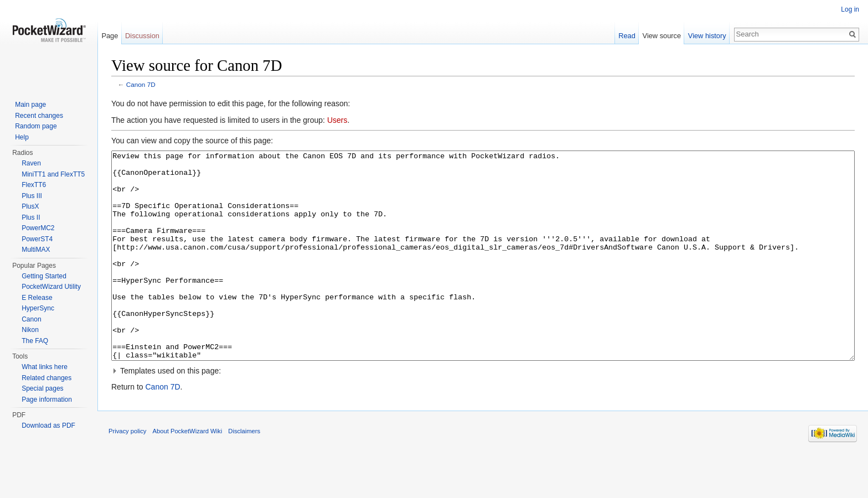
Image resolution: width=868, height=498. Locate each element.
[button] (483, 412)
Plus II (31, 217)
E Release (37, 298)
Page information (47, 400)
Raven (31, 163)
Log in (850, 9)
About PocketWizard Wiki (188, 473)
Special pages (42, 388)
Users (337, 120)
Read (627, 36)
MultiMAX (36, 250)
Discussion (142, 36)
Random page (36, 126)
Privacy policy (127, 473)
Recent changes (39, 116)
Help (22, 137)
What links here (45, 367)
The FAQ (35, 341)
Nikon (30, 330)
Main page (30, 105)
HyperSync (38, 308)
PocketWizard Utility (51, 287)
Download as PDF (48, 426)
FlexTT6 (34, 185)
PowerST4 (37, 239)
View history (707, 36)
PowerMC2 (38, 228)
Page (110, 36)
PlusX (30, 206)
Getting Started (44, 276)
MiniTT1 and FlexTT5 (53, 174)
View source (662, 36)
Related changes (46, 378)
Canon (31, 319)
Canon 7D (141, 84)
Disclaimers (244, 473)
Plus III (32, 196)
